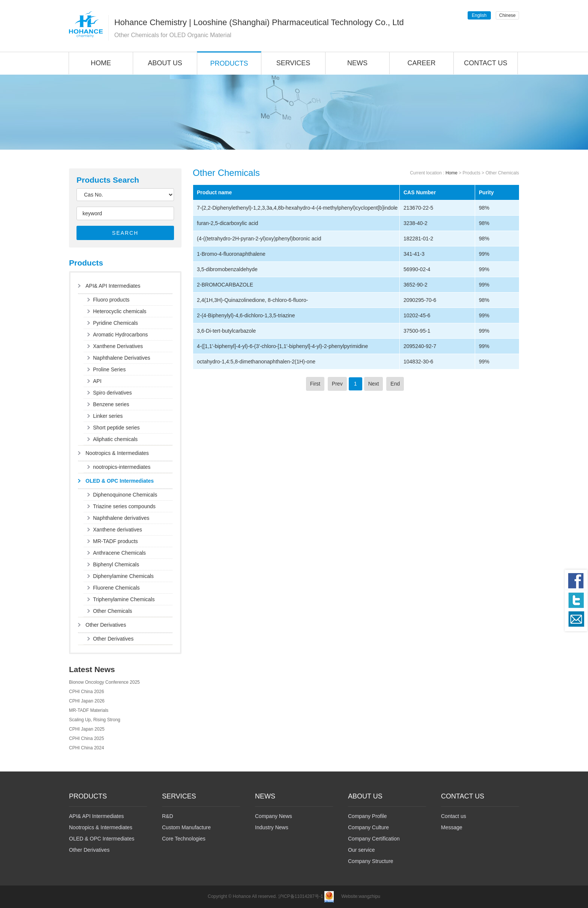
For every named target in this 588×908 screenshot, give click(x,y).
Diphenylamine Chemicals (123, 576)
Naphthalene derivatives (121, 518)
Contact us (454, 816)
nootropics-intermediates (122, 467)
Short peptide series (116, 428)
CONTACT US (485, 63)
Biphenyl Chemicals (116, 564)
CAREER (421, 63)
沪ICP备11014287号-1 (301, 896)
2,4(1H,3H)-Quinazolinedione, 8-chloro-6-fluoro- (252, 300)
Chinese (507, 15)
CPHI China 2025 (86, 738)
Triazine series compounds (124, 506)
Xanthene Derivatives (118, 346)
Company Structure (371, 861)
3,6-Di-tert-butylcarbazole (226, 331)
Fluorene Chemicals (116, 588)
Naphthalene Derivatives (122, 358)
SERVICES (293, 63)
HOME (101, 63)
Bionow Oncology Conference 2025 (104, 682)
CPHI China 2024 (86, 748)
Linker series (108, 416)
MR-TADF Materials (89, 710)
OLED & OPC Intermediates (120, 481)
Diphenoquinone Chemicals (125, 495)
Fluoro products (111, 300)
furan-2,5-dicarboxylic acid (227, 223)
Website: (350, 896)
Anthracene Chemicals (119, 553)
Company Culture (368, 827)
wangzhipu (370, 896)
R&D (168, 816)
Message (452, 827)
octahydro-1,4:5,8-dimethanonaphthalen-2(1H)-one (256, 362)
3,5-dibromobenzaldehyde (227, 269)
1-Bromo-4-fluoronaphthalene (231, 254)
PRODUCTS (229, 63)
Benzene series (111, 404)
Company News (274, 816)
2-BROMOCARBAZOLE (225, 285)
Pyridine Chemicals (115, 323)
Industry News (272, 827)
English (479, 15)
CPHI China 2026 (86, 692)
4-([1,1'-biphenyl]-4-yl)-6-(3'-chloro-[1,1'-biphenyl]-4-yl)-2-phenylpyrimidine (282, 346)
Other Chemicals (112, 611)
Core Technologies (184, 839)
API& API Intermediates (113, 286)
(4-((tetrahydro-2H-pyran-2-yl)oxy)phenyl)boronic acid (259, 239)
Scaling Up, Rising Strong (95, 720)
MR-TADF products (115, 541)
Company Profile (367, 816)
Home (451, 173)
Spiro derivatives (112, 393)
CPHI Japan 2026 (87, 701)
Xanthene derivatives (118, 530)
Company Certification (374, 839)
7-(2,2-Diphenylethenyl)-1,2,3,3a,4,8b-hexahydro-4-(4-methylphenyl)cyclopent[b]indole (297, 208)
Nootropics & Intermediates (117, 453)
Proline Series (109, 369)
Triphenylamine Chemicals (124, 599)
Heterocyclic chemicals (120, 311)
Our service (361, 850)
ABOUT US (165, 63)
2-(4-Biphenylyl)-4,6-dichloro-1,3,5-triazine (246, 315)
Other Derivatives (106, 625)
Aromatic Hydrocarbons (120, 335)
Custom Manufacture (186, 827)
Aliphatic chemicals (115, 439)
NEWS (357, 63)
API (97, 381)
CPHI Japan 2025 (87, 729)
